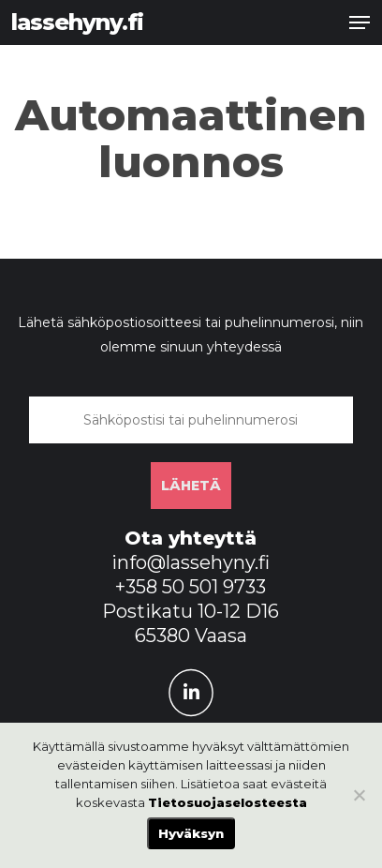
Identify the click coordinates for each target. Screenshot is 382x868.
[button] (360, 22)
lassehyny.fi (77, 22)
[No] (359, 795)
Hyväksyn (191, 833)
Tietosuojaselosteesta (228, 802)
